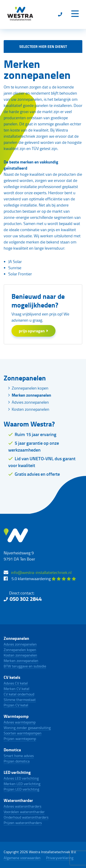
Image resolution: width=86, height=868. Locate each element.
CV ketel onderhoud (19, 694)
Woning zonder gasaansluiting (27, 728)
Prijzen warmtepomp (20, 739)
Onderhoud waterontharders (26, 817)
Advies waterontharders (22, 806)
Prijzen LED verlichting (21, 789)
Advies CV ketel (16, 683)
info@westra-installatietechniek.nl (41, 572)
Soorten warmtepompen (23, 733)
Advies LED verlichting (21, 778)
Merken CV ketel (17, 689)
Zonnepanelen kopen (30, 388)
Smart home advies (19, 756)
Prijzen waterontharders (23, 823)
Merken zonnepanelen (31, 395)
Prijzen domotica (17, 761)
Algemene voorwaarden (22, 858)
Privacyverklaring (60, 858)
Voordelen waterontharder (24, 812)
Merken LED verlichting (22, 784)
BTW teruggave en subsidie (25, 666)
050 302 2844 (26, 599)
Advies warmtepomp (20, 722)
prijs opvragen (33, 331)
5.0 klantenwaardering (44, 579)
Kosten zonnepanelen (31, 409)
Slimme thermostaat (20, 700)
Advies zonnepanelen (30, 402)
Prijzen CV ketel (16, 705)
